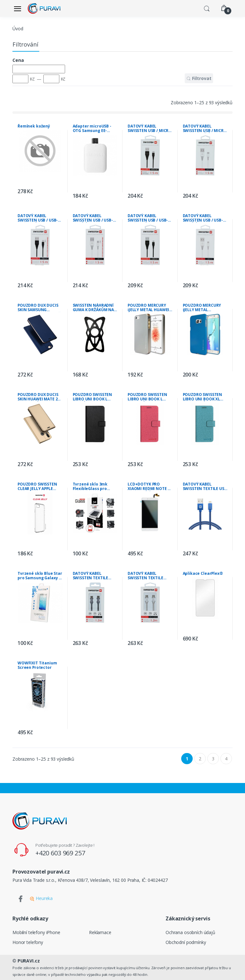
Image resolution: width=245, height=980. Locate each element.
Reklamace (100, 932)
